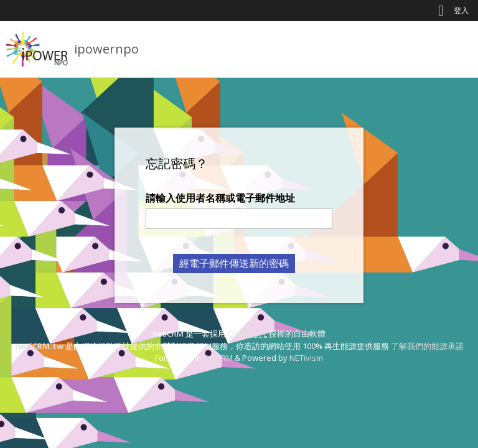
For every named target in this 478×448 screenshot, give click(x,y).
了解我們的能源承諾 (427, 346)
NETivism (306, 358)
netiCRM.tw (39, 346)
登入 (461, 10)
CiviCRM (218, 358)
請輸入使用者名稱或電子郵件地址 (220, 198)
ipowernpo (106, 49)
